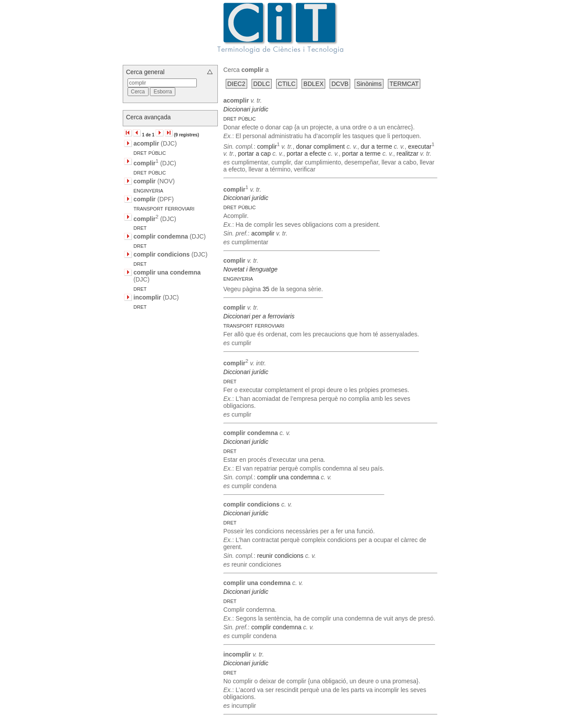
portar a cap (254, 153)
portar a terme (362, 153)
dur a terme (376, 146)
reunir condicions (280, 556)
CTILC (287, 84)
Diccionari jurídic (246, 109)
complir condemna (276, 627)
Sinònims (369, 84)
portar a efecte (306, 153)
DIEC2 (236, 84)
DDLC (262, 84)
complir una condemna (288, 477)
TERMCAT (404, 84)
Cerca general (146, 72)
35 (266, 289)
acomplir (263, 233)
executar (420, 146)
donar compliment (320, 146)
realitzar (408, 153)
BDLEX (313, 84)
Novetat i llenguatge (251, 269)
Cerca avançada (149, 117)
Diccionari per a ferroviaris (259, 316)
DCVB (340, 84)
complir (267, 146)
